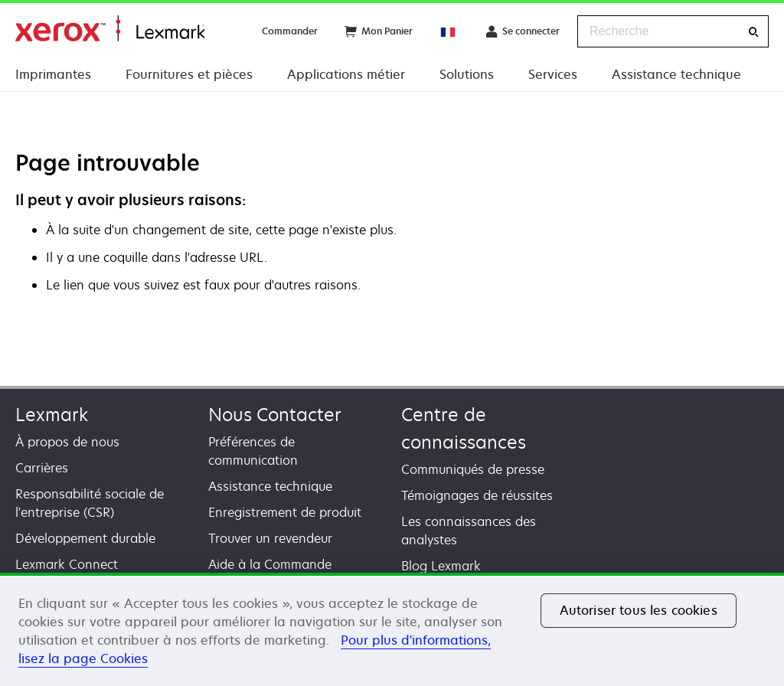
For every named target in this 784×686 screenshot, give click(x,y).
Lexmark (52, 415)
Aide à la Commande (270, 564)
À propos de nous (67, 442)
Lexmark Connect (67, 564)
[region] (392, 629)
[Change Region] (449, 31)
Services (553, 74)
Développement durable (85, 538)
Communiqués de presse (473, 469)
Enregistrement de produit (285, 512)
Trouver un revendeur (270, 538)
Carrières (42, 468)
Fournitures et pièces (189, 74)
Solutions (467, 74)
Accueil (110, 29)
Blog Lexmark (441, 566)
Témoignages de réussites (477, 495)
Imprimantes (53, 74)
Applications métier (346, 74)
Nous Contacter (275, 415)
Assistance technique (676, 74)
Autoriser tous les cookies (639, 610)
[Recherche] (753, 32)
